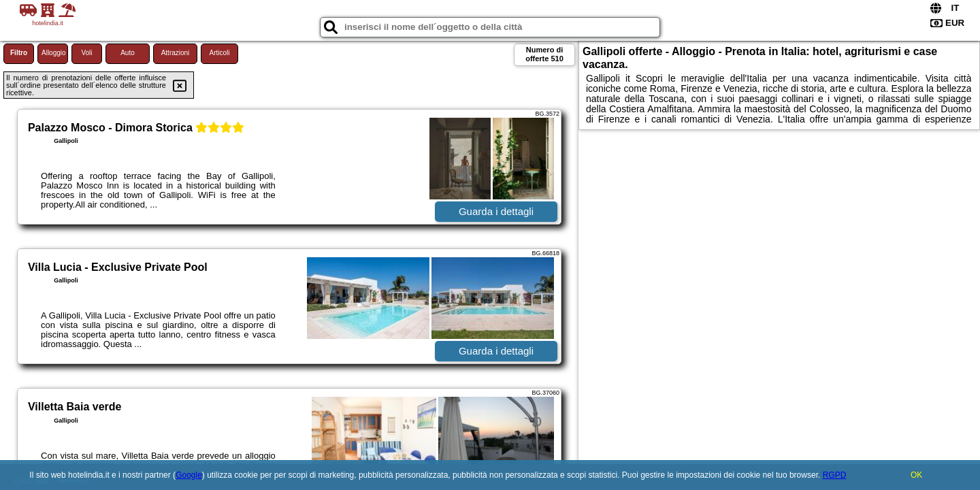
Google (189, 475)
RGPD (835, 475)
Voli (86, 53)
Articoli (219, 53)
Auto (128, 53)
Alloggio (54, 53)
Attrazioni (176, 53)
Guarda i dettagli (496, 211)
